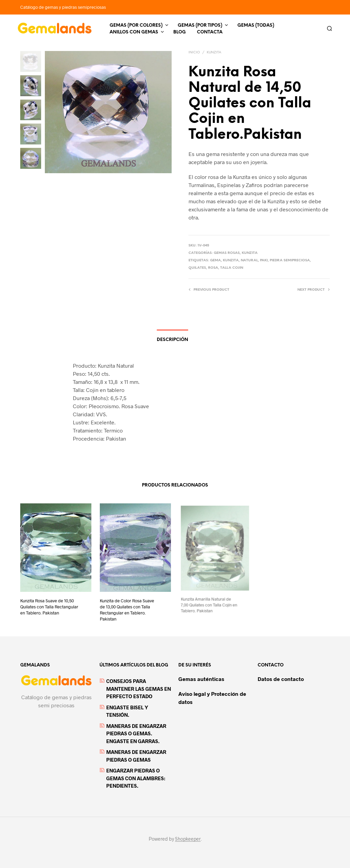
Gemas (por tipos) (200, 25)
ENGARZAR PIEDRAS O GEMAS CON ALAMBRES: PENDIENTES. (136, 778)
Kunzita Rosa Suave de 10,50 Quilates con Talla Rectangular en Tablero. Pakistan (49, 607)
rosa (213, 268)
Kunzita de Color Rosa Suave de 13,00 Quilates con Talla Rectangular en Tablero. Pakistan (127, 607)
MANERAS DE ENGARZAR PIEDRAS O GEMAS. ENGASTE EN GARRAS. (136, 733)
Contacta (210, 32)
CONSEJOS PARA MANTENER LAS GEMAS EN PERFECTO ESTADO (139, 689)
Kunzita (214, 52)
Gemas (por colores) (136, 25)
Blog (180, 32)
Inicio (194, 52)
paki (264, 260)
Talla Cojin (232, 268)
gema (215, 260)
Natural (249, 260)
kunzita (231, 260)
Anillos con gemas (134, 32)
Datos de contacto (281, 679)
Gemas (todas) (256, 25)
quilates (197, 268)
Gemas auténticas (201, 679)
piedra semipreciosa (290, 260)
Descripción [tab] (172, 340)
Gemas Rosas (227, 253)
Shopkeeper (188, 839)
